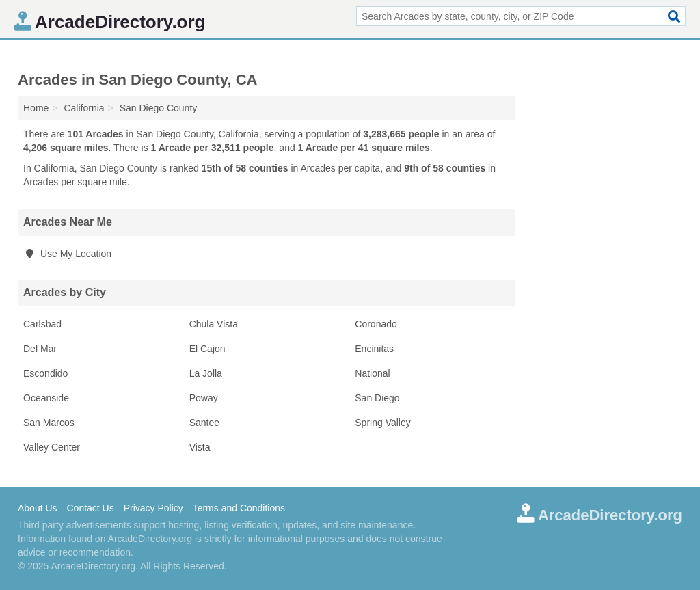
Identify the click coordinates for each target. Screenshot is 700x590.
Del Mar (40, 349)
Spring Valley (382, 423)
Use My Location (67, 254)
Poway (204, 398)
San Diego (377, 398)
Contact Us (90, 508)
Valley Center (52, 447)
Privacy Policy (153, 508)
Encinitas (374, 349)
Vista (200, 447)
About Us (38, 508)
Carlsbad (42, 324)
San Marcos (49, 423)
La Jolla (206, 373)
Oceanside (46, 398)
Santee (204, 423)
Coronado (376, 324)
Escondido (45, 373)
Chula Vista (214, 324)
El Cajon (207, 349)
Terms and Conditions (239, 508)
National (372, 373)
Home (36, 108)
